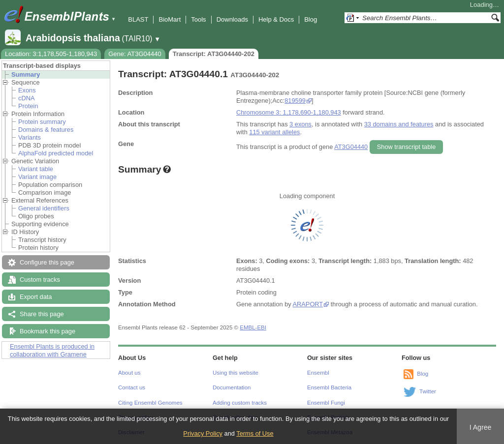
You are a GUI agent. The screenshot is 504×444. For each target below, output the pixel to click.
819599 (295, 101)
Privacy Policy (203, 433)
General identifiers (44, 208)
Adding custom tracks (240, 403)
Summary (26, 74)
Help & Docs (276, 19)
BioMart (170, 19)
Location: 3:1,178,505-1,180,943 (51, 54)
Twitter (428, 391)
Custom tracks (40, 280)
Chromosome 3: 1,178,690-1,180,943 (289, 112)
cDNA (26, 98)
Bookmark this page (47, 331)
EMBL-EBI (253, 327)
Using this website (236, 373)
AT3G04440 (351, 147)
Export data (36, 297)
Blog (311, 19)
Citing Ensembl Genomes (150, 403)
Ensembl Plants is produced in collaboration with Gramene (52, 350)
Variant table (36, 169)
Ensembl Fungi (326, 403)
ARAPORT (308, 304)
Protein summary (42, 122)
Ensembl (318, 373)
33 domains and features (399, 124)
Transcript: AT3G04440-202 (214, 54)
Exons (27, 90)
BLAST (138, 19)
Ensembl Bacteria (329, 387)
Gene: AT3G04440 (135, 54)
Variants (30, 137)
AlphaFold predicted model (56, 153)
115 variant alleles (274, 132)
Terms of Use (255, 433)
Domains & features (46, 130)
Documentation (232, 387)
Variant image (37, 177)
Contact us (132, 387)
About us (129, 373)
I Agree (481, 427)
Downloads (232, 19)
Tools (198, 19)
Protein (28, 106)
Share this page (42, 314)
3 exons (300, 124)
